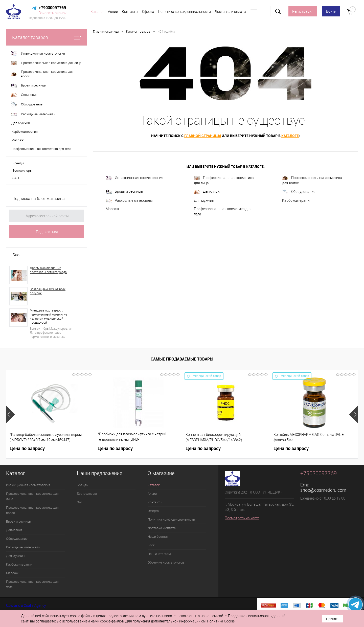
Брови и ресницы (124, 192)
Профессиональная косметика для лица (224, 180)
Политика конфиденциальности (184, 12)
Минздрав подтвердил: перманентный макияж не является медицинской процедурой (48, 317)
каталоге (290, 136)
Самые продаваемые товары (182, 359)
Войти (331, 11)
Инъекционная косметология (134, 178)
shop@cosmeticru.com (323, 490)
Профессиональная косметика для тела (223, 211)
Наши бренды (158, 537)
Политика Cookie (221, 621)
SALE (16, 178)
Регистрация (303, 11)
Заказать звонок (53, 13)
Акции (113, 12)
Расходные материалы (129, 200)
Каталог (97, 12)
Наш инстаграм (159, 554)
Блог (17, 255)
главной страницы (203, 136)
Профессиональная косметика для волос (312, 180)
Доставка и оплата (230, 12)
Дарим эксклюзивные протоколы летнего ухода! (49, 270)
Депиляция (208, 192)
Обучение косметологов (166, 562)
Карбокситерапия (297, 200)
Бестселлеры (22, 171)
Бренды (18, 163)
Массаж (112, 209)
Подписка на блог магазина (39, 199)
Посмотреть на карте (242, 518)
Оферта (148, 12)
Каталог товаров (47, 37)
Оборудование (299, 192)
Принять (333, 619)
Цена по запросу (27, 448)
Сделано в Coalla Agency (26, 606)
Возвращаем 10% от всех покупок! (48, 291)
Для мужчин (204, 200)
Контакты (130, 12)
